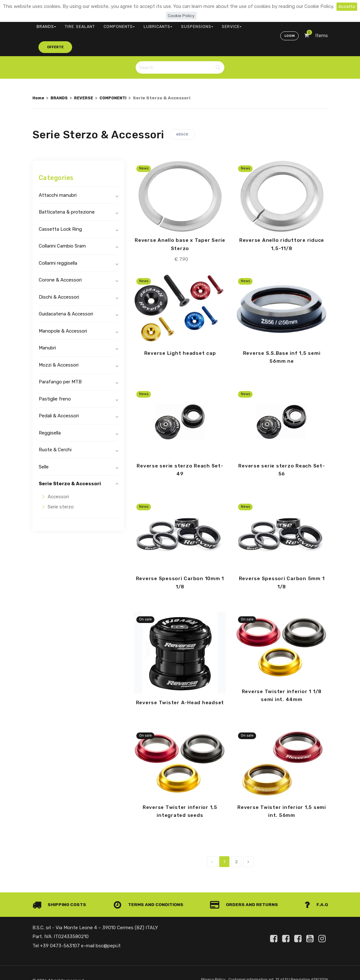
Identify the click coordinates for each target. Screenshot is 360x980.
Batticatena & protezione (67, 190)
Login (289, 24)
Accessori (58, 474)
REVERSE (87, 76)
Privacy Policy (204, 968)
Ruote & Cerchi (55, 428)
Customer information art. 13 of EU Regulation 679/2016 (274, 968)
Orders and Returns (246, 893)
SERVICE (197, 24)
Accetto (347, 6)
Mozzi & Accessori (59, 343)
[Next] (248, 851)
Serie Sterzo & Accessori (70, 462)
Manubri (47, 326)
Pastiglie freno (55, 377)
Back (182, 113)
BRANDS (44, 24)
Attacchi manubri (58, 173)
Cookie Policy (181, 16)
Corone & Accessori (60, 258)
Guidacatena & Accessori (66, 292)
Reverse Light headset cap (180, 332)
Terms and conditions (150, 893)
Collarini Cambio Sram (62, 224)
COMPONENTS (104, 24)
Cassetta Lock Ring (60, 207)
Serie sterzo (61, 485)
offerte (225, 24)
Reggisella (50, 411)
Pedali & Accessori (59, 394)
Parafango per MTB (60, 360)
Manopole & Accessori (63, 309)
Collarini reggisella (58, 241)
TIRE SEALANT (71, 24)
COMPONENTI (119, 76)
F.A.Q (316, 893)
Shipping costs (61, 893)
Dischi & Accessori (59, 275)
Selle (44, 445)
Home (39, 76)
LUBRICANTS (136, 24)
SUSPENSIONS (169, 24)
